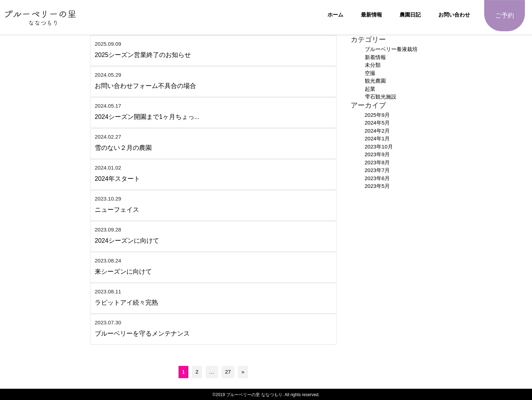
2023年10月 (379, 147)
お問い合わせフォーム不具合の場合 (145, 86)
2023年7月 (377, 170)
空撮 (370, 73)
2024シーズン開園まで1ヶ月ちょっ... (147, 117)
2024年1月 (377, 138)
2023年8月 (377, 162)
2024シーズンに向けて (127, 241)
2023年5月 (377, 186)
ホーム (335, 15)
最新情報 (371, 15)
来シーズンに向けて (123, 272)
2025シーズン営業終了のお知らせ (143, 55)
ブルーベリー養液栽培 (391, 49)
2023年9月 (377, 154)
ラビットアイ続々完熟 (126, 303)
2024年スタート (117, 179)
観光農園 (375, 81)
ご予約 (505, 15)
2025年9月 (377, 115)
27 (228, 372)
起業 (370, 89)
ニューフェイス (117, 210)
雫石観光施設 (381, 97)
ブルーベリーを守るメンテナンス (142, 334)
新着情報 (375, 57)
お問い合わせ (454, 15)
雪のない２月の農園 (123, 148)
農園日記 (410, 15)
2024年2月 (377, 131)
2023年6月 (377, 178)
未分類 (373, 65)
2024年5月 (377, 123)
